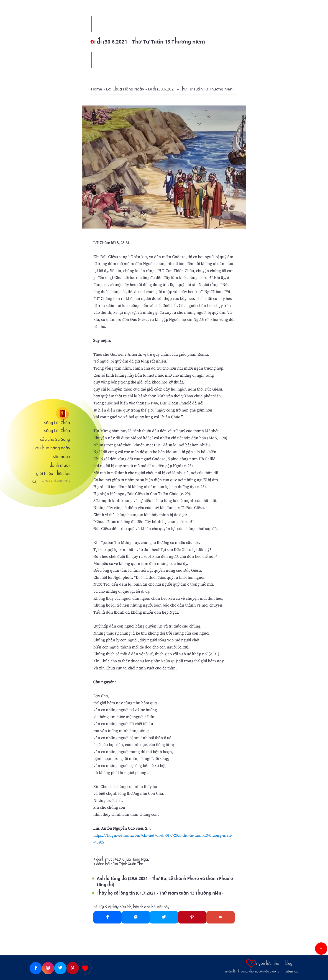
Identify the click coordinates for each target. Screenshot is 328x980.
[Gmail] (220, 917)
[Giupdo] (85, 968)
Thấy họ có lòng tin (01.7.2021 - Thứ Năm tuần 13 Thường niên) (160, 893)
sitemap (61, 457)
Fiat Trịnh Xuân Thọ (128, 864)
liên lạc (64, 473)
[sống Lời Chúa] (50, 413)
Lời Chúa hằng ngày (52, 448)
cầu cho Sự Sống (55, 439)
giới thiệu (45, 473)
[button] (321, 949)
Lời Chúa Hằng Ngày (133, 859)
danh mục (60, 465)
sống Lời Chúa (57, 423)
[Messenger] (136, 917)
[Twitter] (164, 917)
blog (289, 964)
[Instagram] (48, 968)
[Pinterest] (192, 917)
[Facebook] (108, 917)
